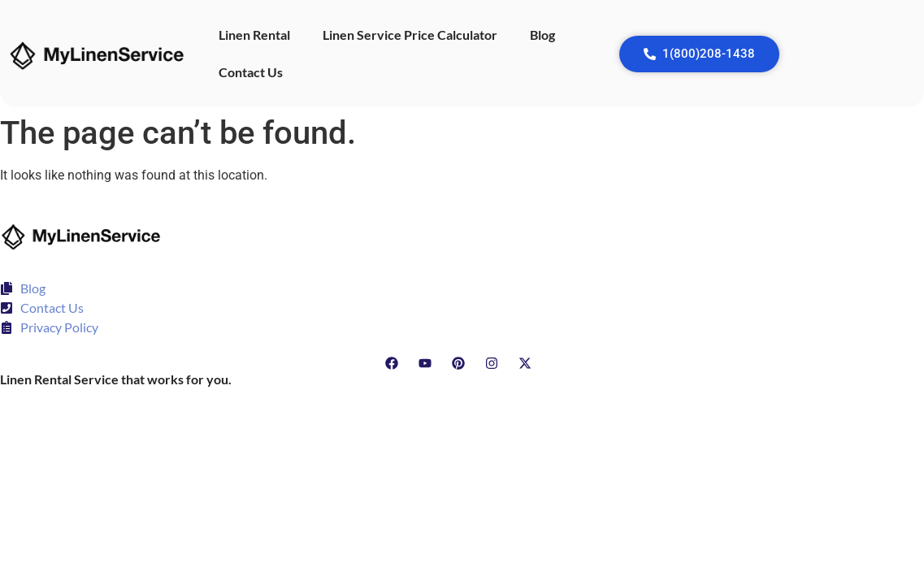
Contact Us (251, 72)
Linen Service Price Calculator (410, 35)
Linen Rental (254, 35)
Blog (542, 35)
